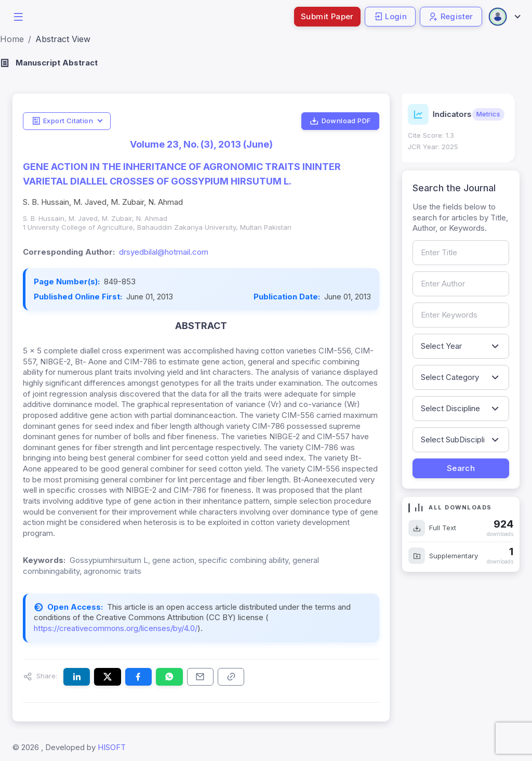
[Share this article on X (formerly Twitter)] (107, 677)
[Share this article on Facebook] (138, 677)
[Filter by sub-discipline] (461, 440)
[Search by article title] (461, 253)
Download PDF (340, 121)
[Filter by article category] (461, 377)
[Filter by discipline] (461, 409)
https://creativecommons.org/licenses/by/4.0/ (116, 628)
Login (390, 16)
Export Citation (62, 121)
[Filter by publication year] (461, 346)
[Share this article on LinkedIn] (77, 677)
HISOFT (112, 747)
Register (451, 16)
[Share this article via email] (200, 677)
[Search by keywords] (461, 315)
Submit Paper (327, 16)
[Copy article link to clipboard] (231, 677)
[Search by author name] (461, 284)
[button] (18, 16)
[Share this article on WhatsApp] (169, 677)
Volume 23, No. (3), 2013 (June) (201, 144)
